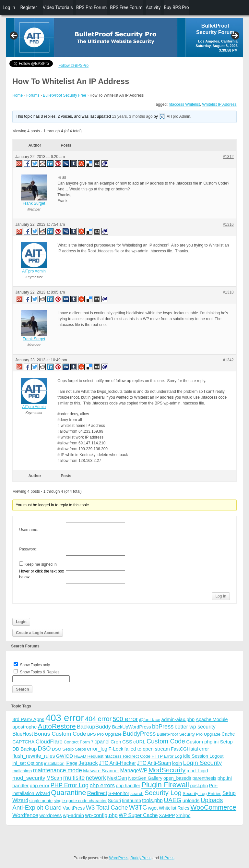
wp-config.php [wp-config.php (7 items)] (101, 815)
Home (18, 95)
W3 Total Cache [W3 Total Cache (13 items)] (107, 808)
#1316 (228, 224)
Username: (29, 530)
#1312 (228, 157)
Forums (33, 95)
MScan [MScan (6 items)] (54, 778)
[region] (124, 38)
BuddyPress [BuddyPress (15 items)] (139, 734)
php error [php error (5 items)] (40, 785)
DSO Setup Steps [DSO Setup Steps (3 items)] (69, 749)
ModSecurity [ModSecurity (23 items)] (167, 770)
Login (21, 622)
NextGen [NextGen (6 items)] (117, 778)
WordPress (119, 858)
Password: (28, 549)
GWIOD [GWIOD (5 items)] (65, 756)
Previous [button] (14, 36)
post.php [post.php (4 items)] (199, 786)
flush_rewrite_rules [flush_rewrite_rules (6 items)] (34, 756)
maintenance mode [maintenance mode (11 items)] (58, 770)
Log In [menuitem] (9, 7)
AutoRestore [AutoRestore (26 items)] (57, 726)
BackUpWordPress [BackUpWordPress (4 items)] (132, 727)
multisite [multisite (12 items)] (74, 778)
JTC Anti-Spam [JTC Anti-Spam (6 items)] (154, 763)
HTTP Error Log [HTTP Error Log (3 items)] (167, 756)
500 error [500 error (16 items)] (125, 719)
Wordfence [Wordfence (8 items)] (25, 815)
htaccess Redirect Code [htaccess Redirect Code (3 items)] (127, 756)
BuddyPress (141, 858)
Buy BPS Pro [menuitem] (176, 7)
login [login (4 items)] (177, 763)
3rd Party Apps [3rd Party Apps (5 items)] (28, 719)
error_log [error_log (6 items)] (97, 749)
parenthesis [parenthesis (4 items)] (205, 778)
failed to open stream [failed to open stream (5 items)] (147, 749)
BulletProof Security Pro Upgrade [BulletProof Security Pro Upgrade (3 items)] (189, 734)
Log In (221, 596)
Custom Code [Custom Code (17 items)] (166, 741)
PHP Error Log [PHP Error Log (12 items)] (70, 785)
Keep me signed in (41, 564)
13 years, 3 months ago (132, 117)
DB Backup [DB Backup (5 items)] (24, 749)
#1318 (228, 292)
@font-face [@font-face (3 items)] (150, 720)
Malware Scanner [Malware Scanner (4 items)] (101, 771)
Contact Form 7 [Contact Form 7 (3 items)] (78, 742)
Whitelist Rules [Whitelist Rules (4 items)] (174, 808)
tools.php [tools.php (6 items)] (152, 800)
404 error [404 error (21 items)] (98, 719)
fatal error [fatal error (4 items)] (199, 749)
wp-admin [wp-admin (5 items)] (73, 815)
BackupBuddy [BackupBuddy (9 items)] (94, 727)
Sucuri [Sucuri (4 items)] (114, 801)
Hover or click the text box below (41, 574)
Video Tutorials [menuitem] (58, 7)
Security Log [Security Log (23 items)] (163, 793)
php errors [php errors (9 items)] (102, 785)
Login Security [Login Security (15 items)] (202, 763)
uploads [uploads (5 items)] (191, 800)
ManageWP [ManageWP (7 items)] (134, 770)
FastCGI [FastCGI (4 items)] (179, 749)
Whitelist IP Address (219, 104)
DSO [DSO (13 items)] (44, 748)
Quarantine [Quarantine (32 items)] (68, 793)
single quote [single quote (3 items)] (41, 801)
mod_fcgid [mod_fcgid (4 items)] (197, 771)
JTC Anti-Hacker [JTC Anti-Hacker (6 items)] (117, 763)
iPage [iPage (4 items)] (71, 763)
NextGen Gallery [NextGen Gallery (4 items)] (145, 778)
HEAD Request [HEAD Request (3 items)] (89, 756)
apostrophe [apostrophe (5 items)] (24, 727)
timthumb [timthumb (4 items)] (131, 801)
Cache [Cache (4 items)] (228, 734)
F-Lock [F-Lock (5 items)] (116, 749)
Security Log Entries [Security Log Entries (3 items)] (202, 794)
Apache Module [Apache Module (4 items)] (212, 719)
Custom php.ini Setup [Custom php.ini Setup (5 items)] (209, 742)
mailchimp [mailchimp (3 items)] (22, 771)
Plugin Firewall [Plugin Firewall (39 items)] (165, 785)
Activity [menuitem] (153, 7)
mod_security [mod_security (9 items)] (29, 778)
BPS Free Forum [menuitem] (126, 7)
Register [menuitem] (28, 7)
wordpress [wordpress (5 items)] (50, 815)
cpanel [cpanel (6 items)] (102, 742)
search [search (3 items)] (137, 794)
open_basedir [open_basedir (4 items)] (177, 778)
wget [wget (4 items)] (153, 808)
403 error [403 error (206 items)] (65, 718)
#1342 (228, 360)
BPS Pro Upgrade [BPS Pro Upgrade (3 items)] (104, 734)
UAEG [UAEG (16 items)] (172, 800)
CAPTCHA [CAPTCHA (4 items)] (23, 742)
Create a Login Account (38, 633)
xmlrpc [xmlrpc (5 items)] (183, 815)
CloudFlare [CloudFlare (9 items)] (49, 742)
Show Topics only (35, 665)
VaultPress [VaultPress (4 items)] (74, 808)
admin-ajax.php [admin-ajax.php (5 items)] (178, 719)
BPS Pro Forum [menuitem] (92, 7)
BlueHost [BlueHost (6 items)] (23, 734)
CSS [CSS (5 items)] (127, 742)
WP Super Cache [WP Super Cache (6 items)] (138, 815)
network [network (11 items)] (96, 778)
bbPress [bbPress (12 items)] (163, 727)
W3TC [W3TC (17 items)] (138, 807)
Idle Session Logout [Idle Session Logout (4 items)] (203, 756)
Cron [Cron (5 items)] (116, 742)
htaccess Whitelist (184, 104)
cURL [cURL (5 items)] (139, 742)
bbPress (167, 858)
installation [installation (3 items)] (54, 763)
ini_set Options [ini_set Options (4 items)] (28, 763)
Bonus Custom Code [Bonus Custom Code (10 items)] (60, 734)
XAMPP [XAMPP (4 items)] (167, 815)
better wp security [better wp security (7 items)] (195, 727)
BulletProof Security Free (64, 95)
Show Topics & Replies (40, 672)
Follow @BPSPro (73, 66)
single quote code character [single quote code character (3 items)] (80, 801)
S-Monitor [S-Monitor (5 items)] (119, 793)
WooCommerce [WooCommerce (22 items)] (213, 807)
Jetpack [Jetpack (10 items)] (88, 763)
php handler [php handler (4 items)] (128, 786)
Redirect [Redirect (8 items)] (97, 793)
